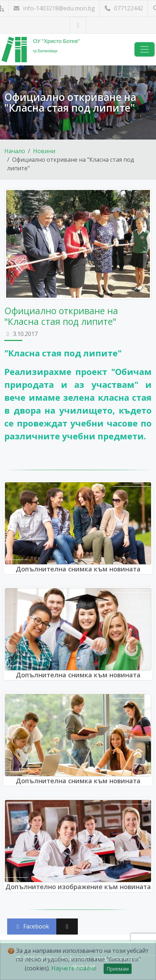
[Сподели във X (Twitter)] (67, 927)
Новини (44, 151)
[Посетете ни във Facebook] (78, 25)
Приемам (118, 969)
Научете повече (74, 968)
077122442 (124, 8)
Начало (15, 151)
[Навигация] (145, 49)
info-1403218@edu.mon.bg (54, 8)
